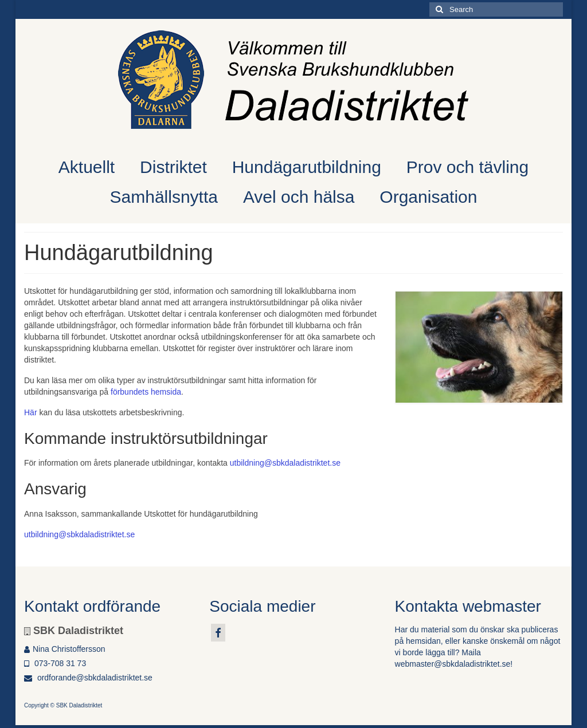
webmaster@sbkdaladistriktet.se (453, 664)
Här (31, 412)
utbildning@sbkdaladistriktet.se (285, 463)
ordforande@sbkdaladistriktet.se (88, 678)
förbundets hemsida (146, 392)
